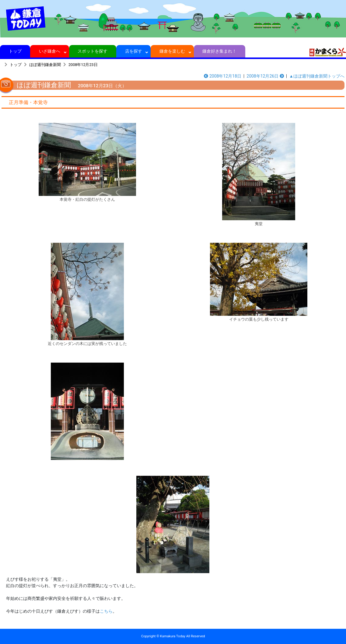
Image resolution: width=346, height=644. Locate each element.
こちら (106, 611)
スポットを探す (93, 51)
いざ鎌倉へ (50, 51)
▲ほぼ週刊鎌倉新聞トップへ (317, 76)
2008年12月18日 (222, 76)
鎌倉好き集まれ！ (220, 51)
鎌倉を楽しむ (172, 51)
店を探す (133, 51)
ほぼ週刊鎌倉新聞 (45, 65)
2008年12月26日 (265, 76)
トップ (15, 51)
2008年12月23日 (83, 65)
